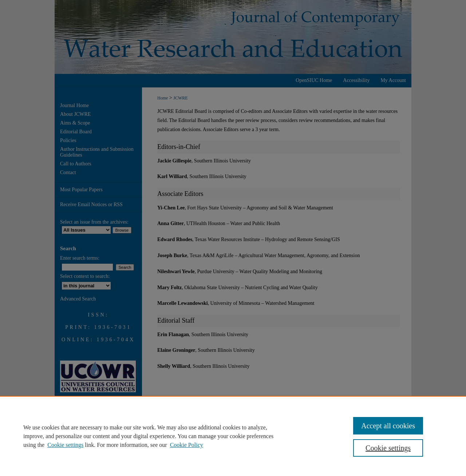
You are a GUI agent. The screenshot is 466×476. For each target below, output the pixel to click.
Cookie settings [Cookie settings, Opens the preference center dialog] (388, 448)
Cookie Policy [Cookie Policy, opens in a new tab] (187, 445)
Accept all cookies (388, 426)
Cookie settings (65, 445)
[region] (233, 436)
